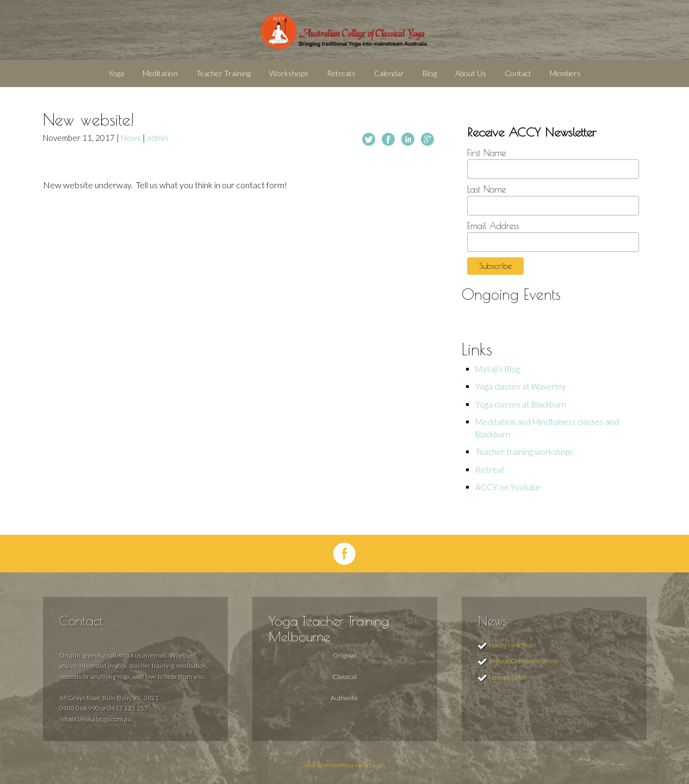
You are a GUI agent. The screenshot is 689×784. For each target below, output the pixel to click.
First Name (486, 153)
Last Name (486, 189)
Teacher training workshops (524, 452)
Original (344, 655)
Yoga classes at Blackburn (521, 404)
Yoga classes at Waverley (520, 386)
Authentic (344, 698)
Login (378, 765)
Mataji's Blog (498, 369)
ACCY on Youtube (508, 487)
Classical (344, 677)
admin (157, 138)
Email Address (493, 226)
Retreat (490, 470)
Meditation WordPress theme (337, 765)
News (131, 138)
